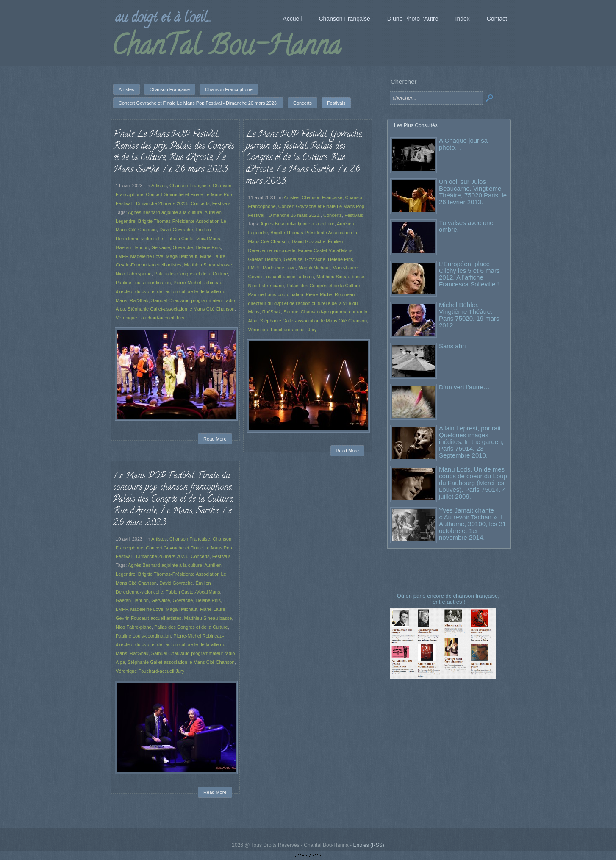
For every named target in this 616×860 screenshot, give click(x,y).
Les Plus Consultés (416, 125)
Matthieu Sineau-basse (208, 265)
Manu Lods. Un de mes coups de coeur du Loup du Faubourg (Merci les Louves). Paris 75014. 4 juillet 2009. (473, 483)
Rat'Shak (139, 300)
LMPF (122, 256)
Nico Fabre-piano (134, 274)
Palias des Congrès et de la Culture (188, 628)
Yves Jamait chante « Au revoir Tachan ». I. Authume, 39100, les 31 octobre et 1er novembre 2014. (472, 524)
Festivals (222, 203)
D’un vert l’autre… (464, 387)
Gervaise (161, 247)
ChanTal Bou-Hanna (226, 48)
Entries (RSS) (368, 845)
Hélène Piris (208, 247)
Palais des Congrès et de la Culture (191, 274)
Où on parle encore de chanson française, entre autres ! (449, 599)
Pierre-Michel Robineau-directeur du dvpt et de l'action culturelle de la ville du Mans (171, 291)
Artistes (159, 186)
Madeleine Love (147, 256)
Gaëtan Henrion (132, 247)
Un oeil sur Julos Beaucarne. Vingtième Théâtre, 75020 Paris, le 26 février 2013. (473, 192)
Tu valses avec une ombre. (466, 226)
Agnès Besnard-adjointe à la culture (165, 212)
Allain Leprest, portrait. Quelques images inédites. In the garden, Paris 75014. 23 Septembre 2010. (471, 442)
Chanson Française (190, 186)
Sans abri (452, 346)
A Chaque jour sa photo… (463, 144)
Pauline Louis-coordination (143, 283)
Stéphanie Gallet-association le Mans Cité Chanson (181, 309)
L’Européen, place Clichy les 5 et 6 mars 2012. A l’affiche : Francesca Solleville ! (469, 274)
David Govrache (176, 230)
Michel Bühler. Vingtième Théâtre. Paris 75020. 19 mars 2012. (469, 315)
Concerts (200, 203)
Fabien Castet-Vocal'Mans (193, 239)
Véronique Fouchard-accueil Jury (150, 318)
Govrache (183, 247)
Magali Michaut (182, 256)
